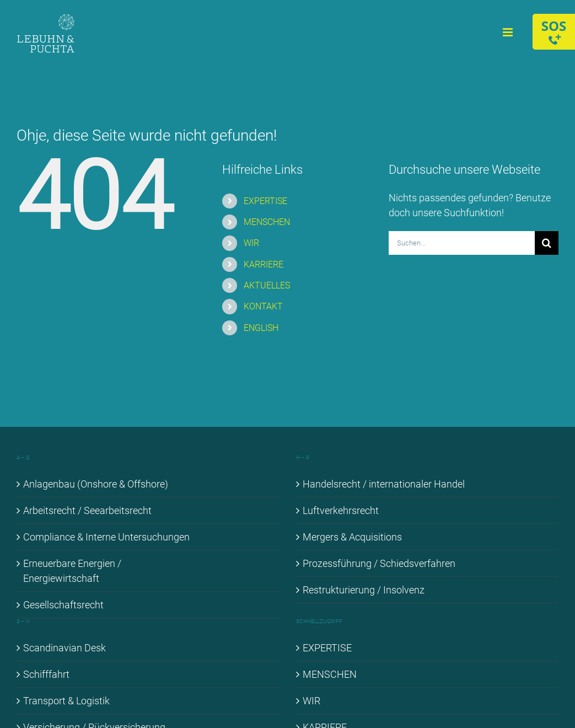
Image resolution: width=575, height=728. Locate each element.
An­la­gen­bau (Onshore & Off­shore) (96, 484)
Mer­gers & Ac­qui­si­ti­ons (352, 537)
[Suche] (547, 243)
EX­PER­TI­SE (265, 201)
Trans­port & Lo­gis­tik (66, 701)
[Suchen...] (462, 243)
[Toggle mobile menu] (509, 32)
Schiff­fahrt (46, 674)
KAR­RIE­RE (264, 264)
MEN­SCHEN (267, 222)
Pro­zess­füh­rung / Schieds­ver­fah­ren (379, 563)
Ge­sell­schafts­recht (63, 605)
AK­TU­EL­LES (267, 285)
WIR (251, 243)
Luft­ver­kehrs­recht (341, 510)
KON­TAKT (263, 306)
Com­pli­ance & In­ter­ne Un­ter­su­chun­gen (106, 537)
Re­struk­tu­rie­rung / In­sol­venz (364, 590)
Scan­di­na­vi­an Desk (65, 648)
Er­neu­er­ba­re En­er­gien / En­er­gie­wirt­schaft (72, 571)
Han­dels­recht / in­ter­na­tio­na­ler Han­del (384, 484)
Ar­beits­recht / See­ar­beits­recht (87, 510)
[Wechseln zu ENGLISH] (308, 328)
